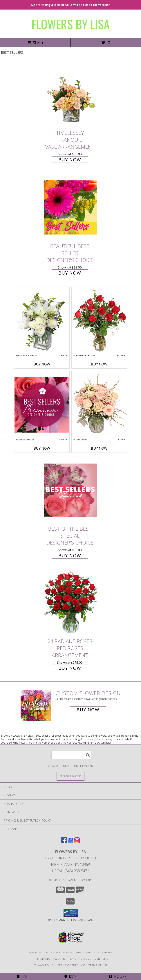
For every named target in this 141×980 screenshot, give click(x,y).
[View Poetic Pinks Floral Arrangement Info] (99, 404)
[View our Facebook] (64, 842)
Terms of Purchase (72, 965)
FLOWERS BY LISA (71, 24)
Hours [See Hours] (118, 976)
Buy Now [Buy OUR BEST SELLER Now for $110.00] (42, 448)
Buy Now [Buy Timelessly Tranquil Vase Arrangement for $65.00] (70, 160)
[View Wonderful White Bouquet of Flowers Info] (42, 320)
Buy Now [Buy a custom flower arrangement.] (88, 710)
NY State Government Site (89, 959)
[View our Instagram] (77, 842)
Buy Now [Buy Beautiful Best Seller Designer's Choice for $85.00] (70, 273)
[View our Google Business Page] (70, 842)
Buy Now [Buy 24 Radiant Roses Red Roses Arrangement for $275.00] (70, 668)
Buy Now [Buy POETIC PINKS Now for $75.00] (99, 448)
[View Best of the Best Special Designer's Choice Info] (70, 490)
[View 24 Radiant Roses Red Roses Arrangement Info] (70, 603)
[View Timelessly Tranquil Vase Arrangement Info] (70, 94)
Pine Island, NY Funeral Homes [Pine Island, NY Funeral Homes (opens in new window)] (50, 952)
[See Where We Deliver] (70, 776)
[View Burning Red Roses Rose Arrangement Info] (99, 320)
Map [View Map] (70, 976)
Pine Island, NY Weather (50, 959)
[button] (71, 913)
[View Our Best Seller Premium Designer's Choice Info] (42, 405)
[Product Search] (71, 755)
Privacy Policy (44, 965)
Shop (35, 43)
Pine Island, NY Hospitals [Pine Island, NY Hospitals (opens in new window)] (94, 952)
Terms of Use (98, 965)
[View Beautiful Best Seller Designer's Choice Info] (70, 207)
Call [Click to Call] (23, 976)
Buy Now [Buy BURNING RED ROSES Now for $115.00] (99, 364)
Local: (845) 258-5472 (70, 871)
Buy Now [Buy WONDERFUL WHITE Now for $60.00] (42, 364)
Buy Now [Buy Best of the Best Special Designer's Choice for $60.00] (70, 555)
